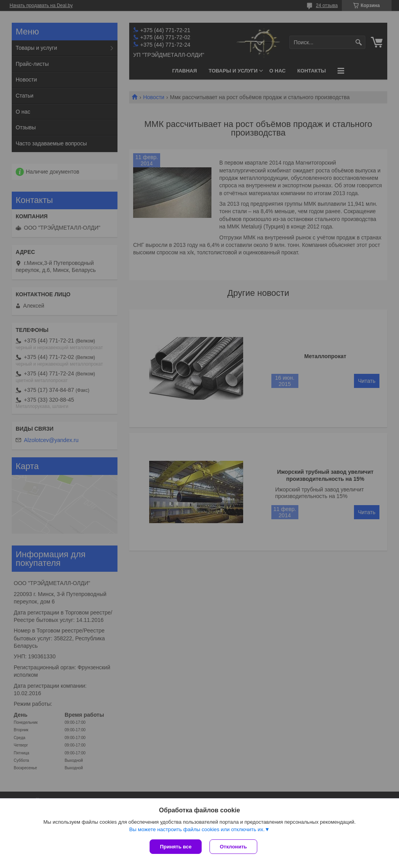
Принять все (176, 847)
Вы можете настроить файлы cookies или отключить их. (197, 829)
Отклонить (233, 847)
